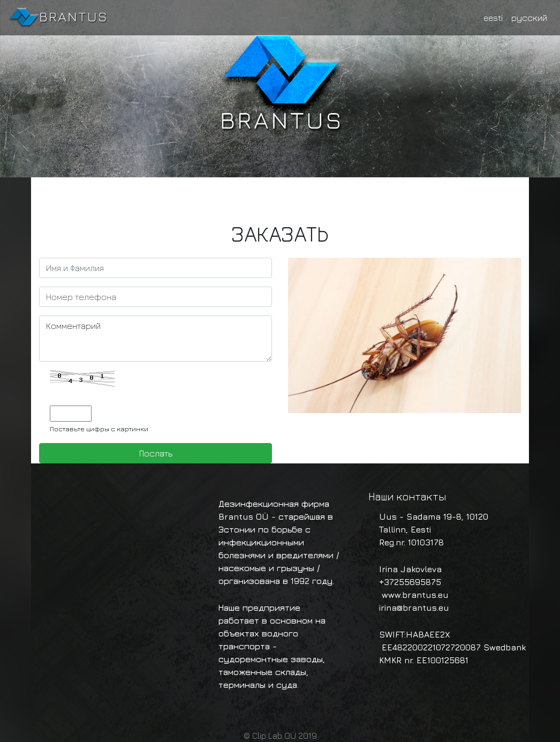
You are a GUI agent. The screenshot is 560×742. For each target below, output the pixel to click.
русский (529, 18)
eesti (493, 18)
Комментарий (156, 339)
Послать (156, 453)
